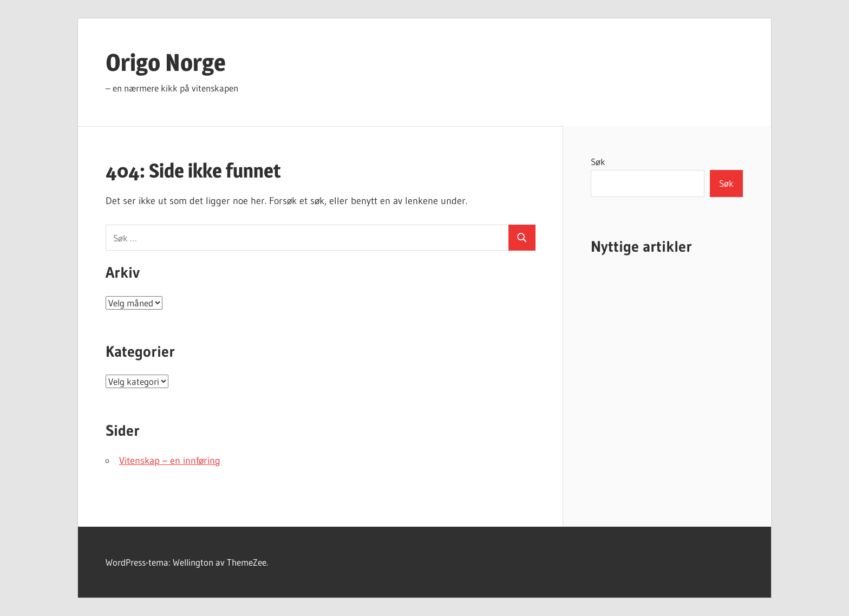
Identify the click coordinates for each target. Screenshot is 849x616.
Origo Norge (166, 62)
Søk (598, 162)
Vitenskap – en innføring (170, 461)
